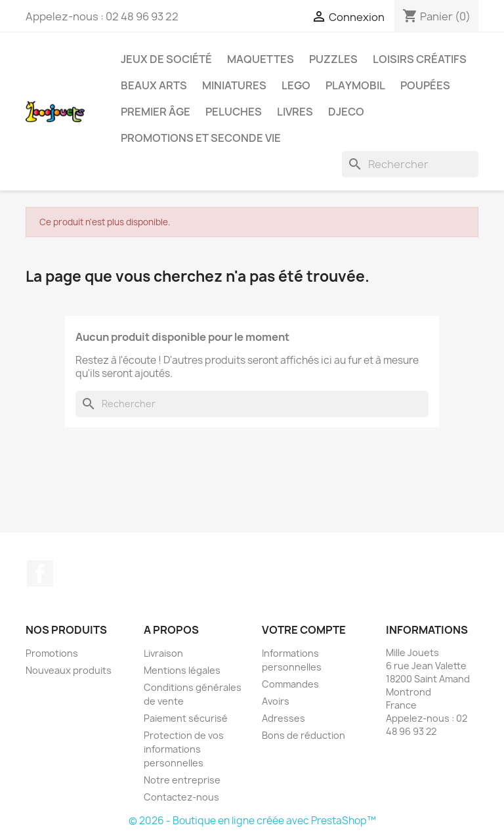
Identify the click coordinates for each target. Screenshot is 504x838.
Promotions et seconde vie (201, 138)
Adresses (283, 718)
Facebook (40, 573)
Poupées (425, 85)
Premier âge (156, 112)
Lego (296, 85)
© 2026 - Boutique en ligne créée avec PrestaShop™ (252, 821)
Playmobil (355, 85)
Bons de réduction (304, 735)
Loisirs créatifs (420, 59)
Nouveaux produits (69, 670)
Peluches (234, 112)
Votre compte (304, 630)
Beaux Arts (154, 85)
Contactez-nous (181, 797)
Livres (295, 112)
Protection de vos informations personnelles (184, 749)
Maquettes (261, 59)
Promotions (52, 653)
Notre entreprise (182, 780)
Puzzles (333, 59)
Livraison (163, 653)
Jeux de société (166, 59)
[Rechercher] (410, 164)
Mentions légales (182, 670)
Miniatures (234, 85)
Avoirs (276, 701)
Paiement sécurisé (186, 718)
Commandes (290, 684)
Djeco (346, 112)
